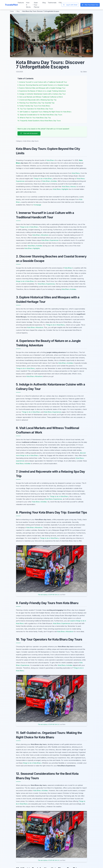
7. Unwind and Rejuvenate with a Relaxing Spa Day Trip (37, 100)
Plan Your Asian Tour (90, 5)
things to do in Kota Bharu (25, 281)
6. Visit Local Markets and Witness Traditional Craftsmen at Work (40, 97)
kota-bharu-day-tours (31, 141)
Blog (44, 3)
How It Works (28, 5)
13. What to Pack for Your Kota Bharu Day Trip (34, 118)
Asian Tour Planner (36, 5)
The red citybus (43, 595)
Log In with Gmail (70, 5)
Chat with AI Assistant (29, 133)
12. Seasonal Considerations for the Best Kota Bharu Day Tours (40, 115)
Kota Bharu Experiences (50, 240)
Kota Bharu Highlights (61, 189)
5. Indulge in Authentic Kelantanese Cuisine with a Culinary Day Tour (42, 94)
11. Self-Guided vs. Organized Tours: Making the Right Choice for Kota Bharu (44, 112)
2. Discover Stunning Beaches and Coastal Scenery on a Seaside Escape (43, 85)
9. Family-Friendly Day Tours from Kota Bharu (34, 106)
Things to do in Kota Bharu (43, 179)
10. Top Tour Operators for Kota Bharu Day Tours (35, 109)
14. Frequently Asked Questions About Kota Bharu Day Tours (39, 121)
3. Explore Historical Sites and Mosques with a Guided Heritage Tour (41, 88)
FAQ (60, 3)
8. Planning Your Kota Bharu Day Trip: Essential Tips (36, 103)
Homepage (37, 205)
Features (21, 3)
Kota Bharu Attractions (40, 235)
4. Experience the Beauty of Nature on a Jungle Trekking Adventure (42, 91)
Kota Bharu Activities (50, 181)
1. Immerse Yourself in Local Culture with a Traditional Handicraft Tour (42, 82)
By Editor (84, 72)
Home (12, 11)
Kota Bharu (50, 160)
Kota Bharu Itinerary (69, 187)
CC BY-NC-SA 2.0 (54, 595)
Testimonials (52, 3)
